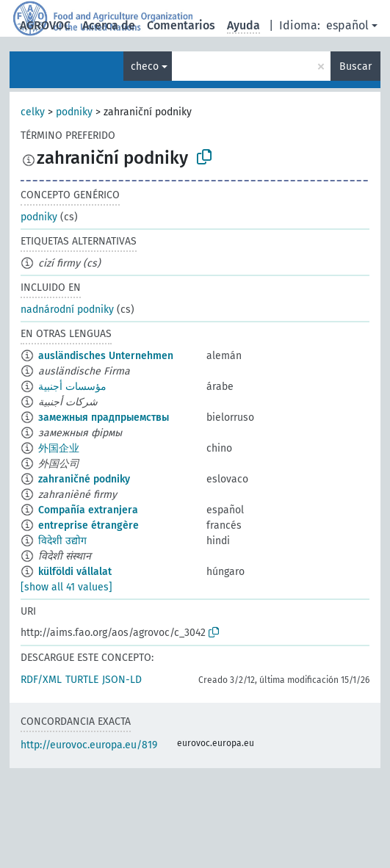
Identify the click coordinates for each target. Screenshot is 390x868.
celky (33, 112)
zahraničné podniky (84, 479)
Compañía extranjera (88, 510)
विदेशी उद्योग (62, 541)
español (347, 25)
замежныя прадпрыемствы (104, 417)
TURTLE (82, 680)
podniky (74, 112)
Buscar (355, 66)
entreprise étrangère (89, 525)
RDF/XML (41, 680)
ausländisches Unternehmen (106, 356)
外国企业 (59, 448)
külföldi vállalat (75, 572)
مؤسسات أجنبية (72, 387)
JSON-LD (122, 680)
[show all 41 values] (66, 587)
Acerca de (109, 25)
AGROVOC (45, 25)
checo (145, 66)
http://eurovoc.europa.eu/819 (89, 745)
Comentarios (181, 25)
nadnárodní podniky (67, 310)
